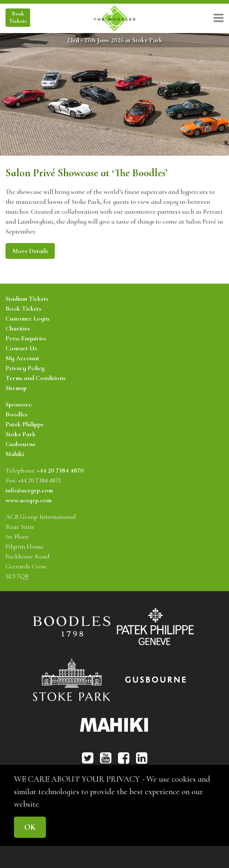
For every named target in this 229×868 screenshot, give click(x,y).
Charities (18, 328)
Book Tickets (23, 308)
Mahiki (15, 454)
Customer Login (27, 318)
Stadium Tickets (27, 299)
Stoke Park (21, 434)
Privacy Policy (25, 368)
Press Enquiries (26, 338)
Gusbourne (21, 444)
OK (30, 827)
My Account (22, 358)
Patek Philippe (25, 424)
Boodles (16, 414)
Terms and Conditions (35, 378)
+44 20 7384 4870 (60, 470)
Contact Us (21, 348)
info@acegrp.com (29, 490)
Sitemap (16, 388)
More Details (30, 251)
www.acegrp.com (28, 500)
